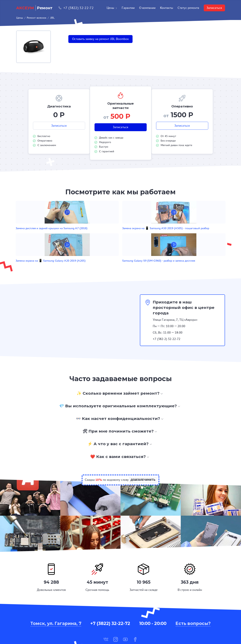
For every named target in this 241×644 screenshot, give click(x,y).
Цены (112, 8)
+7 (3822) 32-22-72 (76, 8)
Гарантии (128, 8)
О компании (147, 8)
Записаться (214, 8)
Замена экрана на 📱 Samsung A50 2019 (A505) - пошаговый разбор (97, 234)
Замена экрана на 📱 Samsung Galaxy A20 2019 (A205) (139, 234)
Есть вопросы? (193, 601)
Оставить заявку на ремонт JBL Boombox (100, 39)
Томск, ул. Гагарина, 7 (56, 601)
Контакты (167, 8)
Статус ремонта (188, 8)
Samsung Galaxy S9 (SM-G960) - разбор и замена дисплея (181, 234)
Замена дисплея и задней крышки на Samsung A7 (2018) (53, 234)
